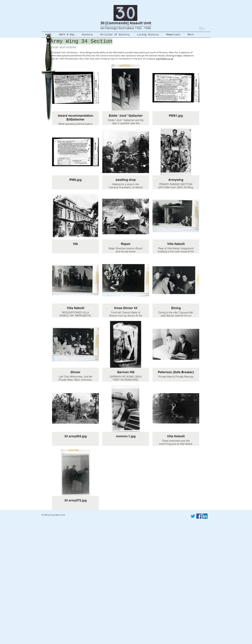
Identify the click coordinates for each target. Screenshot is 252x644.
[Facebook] (199, 516)
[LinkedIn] (205, 516)
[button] (204, 28)
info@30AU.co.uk (165, 59)
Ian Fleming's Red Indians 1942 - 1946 (126, 28)
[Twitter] (193, 516)
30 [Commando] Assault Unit (126, 23)
